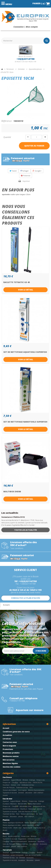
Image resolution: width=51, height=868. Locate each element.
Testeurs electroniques (10, 790)
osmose (39, 809)
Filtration (25, 780)
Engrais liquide (28, 828)
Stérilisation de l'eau (28, 785)
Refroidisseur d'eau (26, 782)
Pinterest (26, 176)
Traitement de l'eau (22, 787)
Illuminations (32, 841)
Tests (31, 787)
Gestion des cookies (12, 767)
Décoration (29, 793)
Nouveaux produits (11, 753)
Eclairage (32, 780)
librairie (5, 830)
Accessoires (43, 844)
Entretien (21, 793)
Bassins (6, 834)
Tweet (13, 171)
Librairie (5, 795)
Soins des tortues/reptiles (33, 855)
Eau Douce (7, 777)
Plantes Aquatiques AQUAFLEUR (13, 823)
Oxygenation (22, 839)
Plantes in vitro (7, 828)
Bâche (5, 836)
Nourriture (6, 785)
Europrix (6, 605)
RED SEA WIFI (22, 804)
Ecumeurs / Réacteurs (10, 804)
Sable (41, 814)
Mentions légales (10, 763)
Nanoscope (32, 809)
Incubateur (22, 860)
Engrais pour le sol (39, 828)
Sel (37, 814)
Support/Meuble (16, 780)
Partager (25, 171)
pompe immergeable (17, 855)
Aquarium (6, 801)
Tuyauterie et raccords (10, 793)
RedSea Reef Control (34, 804)
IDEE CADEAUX (38, 793)
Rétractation (9, 760)
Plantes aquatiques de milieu (12, 825)
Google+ (37, 171)
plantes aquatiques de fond (31, 825)
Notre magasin (9, 746)
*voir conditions (17, 548)
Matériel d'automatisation (36, 790)
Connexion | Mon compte (26, 27)
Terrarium (7, 850)
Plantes (6, 820)
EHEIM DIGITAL (38, 782)
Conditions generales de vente (16, 732)
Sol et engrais (22, 790)
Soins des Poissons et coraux (27, 811)
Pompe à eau (41, 780)
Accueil (6, 728)
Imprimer (26, 181)
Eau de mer (8, 799)
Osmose (13, 785)
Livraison (7, 739)
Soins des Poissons (9, 787)
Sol (30, 844)
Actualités (7, 735)
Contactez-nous (10, 742)
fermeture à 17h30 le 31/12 (13, 517)
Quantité (7, 137)
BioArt (15, 828)
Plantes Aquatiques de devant (34, 823)
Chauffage (15, 782)
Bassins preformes (14, 836)
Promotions (8, 749)
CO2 (19, 785)
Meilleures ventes (11, 756)
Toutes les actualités (26, 530)
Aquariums (6, 780)
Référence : (7, 121)
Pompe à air (7, 782)
